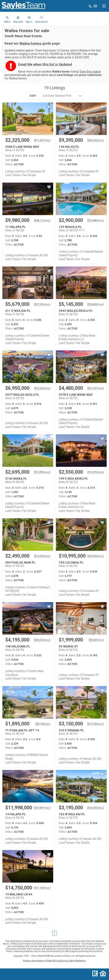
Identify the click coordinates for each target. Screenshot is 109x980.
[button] (18, 20)
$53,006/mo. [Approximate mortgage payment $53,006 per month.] (96, 556)
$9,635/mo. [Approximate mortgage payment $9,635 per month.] (96, 640)
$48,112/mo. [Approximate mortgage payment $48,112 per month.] (42, 221)
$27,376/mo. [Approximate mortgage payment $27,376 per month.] (42, 304)
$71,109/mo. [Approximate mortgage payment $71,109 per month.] (42, 888)
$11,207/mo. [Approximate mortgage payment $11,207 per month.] (42, 140)
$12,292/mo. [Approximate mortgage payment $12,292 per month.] (96, 472)
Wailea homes (30, 43)
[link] (7, 20)
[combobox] (61, 96)
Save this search (90, 72)
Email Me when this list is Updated (45, 64)
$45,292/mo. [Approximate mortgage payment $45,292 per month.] (96, 140)
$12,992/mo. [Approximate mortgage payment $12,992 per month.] (42, 472)
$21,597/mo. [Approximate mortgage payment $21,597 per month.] (96, 388)
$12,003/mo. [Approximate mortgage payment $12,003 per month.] (42, 556)
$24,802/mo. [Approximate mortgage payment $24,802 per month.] (96, 304)
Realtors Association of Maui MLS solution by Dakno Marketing (54, 961)
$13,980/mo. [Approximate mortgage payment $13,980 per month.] (96, 221)
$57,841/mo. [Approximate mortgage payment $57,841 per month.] (42, 808)
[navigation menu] (104, 6)
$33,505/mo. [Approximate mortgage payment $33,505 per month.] (42, 388)
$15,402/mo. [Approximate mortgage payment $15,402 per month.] (96, 808)
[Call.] (90, 6)
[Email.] (95, 6)
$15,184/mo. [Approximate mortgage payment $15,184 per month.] (96, 724)
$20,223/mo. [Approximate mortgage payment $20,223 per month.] (42, 640)
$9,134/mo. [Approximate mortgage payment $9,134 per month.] (43, 724)
